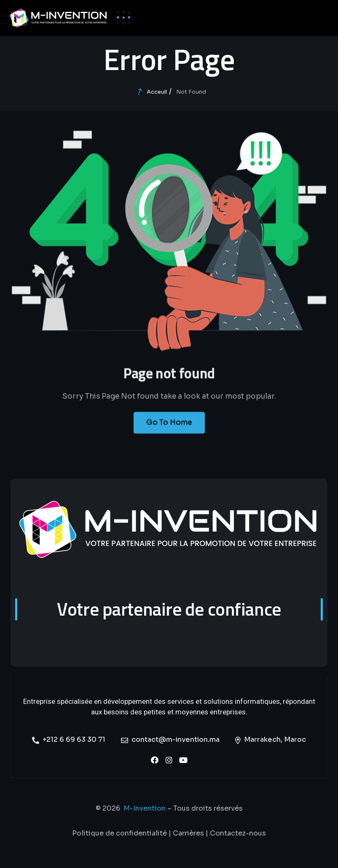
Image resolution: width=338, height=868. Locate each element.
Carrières (188, 833)
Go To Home (169, 430)
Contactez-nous (238, 833)
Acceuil (157, 92)
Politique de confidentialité (119, 833)
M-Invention (145, 808)
